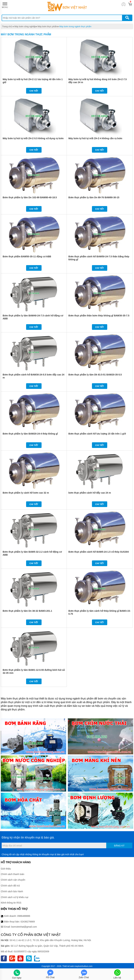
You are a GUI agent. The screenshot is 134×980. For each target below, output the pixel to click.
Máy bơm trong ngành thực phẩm (75, 26)
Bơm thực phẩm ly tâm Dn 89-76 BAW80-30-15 (94, 197)
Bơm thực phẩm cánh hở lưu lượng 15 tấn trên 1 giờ (97, 434)
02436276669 (28, 922)
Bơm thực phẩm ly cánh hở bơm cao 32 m (26, 493)
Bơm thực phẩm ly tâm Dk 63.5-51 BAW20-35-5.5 (95, 375)
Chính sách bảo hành (12, 891)
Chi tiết (34, 91)
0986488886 (24, 916)
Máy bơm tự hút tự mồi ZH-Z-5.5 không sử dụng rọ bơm (33, 138)
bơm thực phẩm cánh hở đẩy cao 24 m (90, 493)
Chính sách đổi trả (10, 886)
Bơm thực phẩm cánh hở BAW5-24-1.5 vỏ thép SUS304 (99, 552)
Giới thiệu (6, 869)
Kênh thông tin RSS (11, 903)
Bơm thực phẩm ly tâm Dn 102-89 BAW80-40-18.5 (30, 197)
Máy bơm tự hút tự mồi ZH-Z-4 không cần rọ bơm (95, 138)
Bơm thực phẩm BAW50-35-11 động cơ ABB (27, 256)
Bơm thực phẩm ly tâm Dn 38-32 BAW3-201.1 (27, 611)
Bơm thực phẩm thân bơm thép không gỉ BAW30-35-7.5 (99, 316)
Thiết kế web (68, 966)
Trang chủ (7, 26)
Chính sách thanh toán (13, 874)
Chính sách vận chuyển (13, 880)
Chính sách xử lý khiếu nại (15, 897)
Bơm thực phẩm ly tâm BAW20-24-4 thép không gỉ (30, 434)
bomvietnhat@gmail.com (24, 927)
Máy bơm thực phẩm (48, 26)
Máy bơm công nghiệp (25, 26)
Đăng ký (119, 846)
